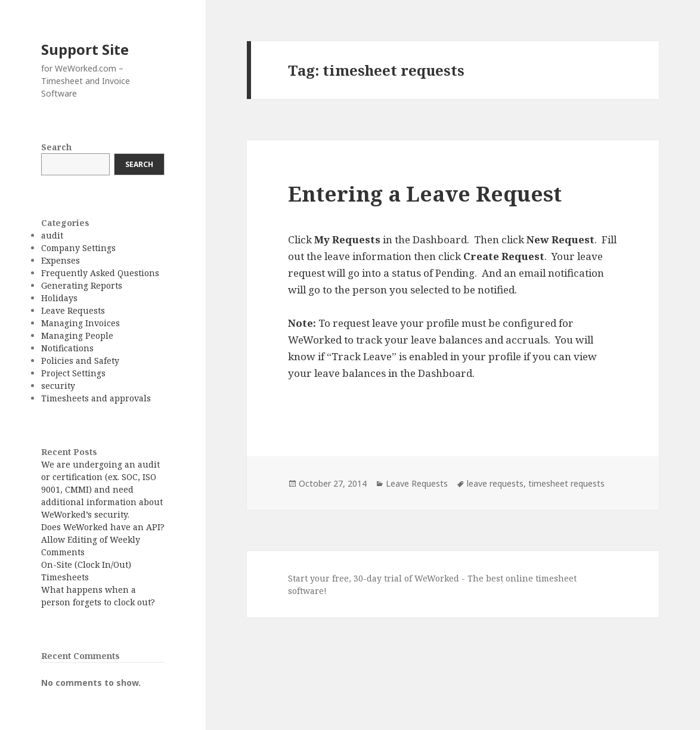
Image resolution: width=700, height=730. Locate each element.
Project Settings (73, 373)
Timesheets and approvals (96, 398)
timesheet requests (566, 483)
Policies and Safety (80, 361)
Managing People (77, 335)
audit (52, 235)
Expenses (61, 260)
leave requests (495, 483)
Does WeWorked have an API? (103, 527)
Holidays (59, 298)
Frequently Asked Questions (100, 273)
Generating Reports (82, 285)
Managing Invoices (80, 323)
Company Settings (78, 248)
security (58, 386)
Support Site (85, 49)
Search (56, 147)
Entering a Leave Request (425, 194)
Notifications (67, 348)
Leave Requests (73, 310)
